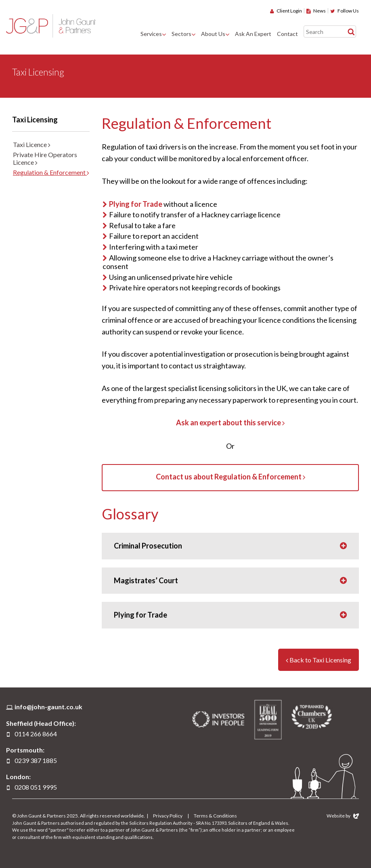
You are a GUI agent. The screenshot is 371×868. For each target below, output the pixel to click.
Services (151, 34)
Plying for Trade (136, 204)
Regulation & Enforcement (51, 172)
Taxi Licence (32, 144)
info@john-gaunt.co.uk (48, 707)
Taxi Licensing (35, 120)
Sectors (181, 34)
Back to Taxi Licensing (319, 660)
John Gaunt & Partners (51, 26)
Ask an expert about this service (230, 422)
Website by (343, 816)
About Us (213, 34)
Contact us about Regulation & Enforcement (231, 477)
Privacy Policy (168, 816)
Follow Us (345, 11)
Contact (287, 34)
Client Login (286, 11)
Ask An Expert (253, 34)
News (316, 11)
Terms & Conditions (215, 816)
